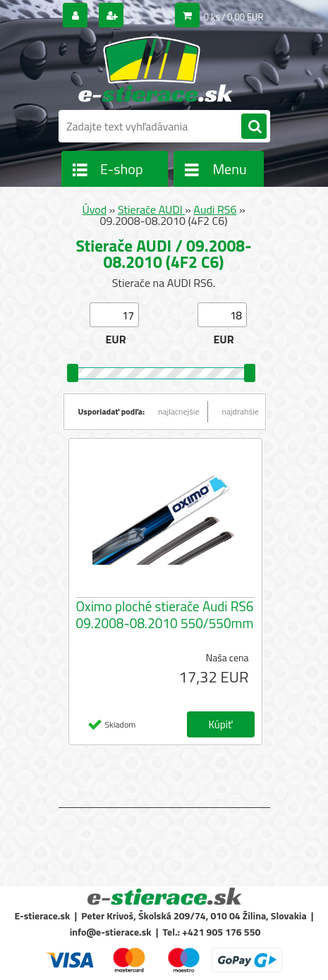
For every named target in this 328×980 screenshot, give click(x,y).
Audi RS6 (215, 209)
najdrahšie (241, 411)
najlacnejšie (179, 411)
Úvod (94, 209)
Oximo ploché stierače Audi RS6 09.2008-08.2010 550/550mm (165, 615)
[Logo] (156, 69)
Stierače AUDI (151, 209)
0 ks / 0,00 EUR (234, 17)
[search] (254, 127)
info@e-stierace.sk (111, 932)
